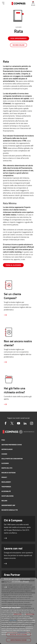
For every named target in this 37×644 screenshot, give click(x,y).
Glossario (19, 27)
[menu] (3, 3)
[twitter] (12, 423)
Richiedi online (18, 45)
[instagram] (32, 423)
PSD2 (3, 440)
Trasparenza (6, 487)
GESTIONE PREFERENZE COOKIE (12, 445)
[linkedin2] (25, 423)
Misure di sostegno (9, 473)
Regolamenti (6, 482)
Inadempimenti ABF (8, 505)
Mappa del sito (7, 468)
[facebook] (6, 423)
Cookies (4, 454)
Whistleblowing (7, 496)
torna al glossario (13, 265)
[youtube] (19, 423)
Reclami (4, 501)
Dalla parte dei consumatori (12, 459)
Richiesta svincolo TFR (10, 510)
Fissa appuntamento (18, 38)
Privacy (4, 477)
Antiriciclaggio (7, 449)
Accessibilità (6, 491)
